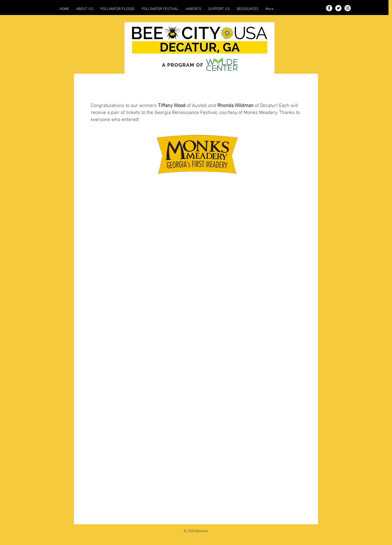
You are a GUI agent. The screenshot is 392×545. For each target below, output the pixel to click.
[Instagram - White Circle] (348, 8)
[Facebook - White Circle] (329, 8)
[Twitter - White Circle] (338, 8)
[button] (85, 9)
